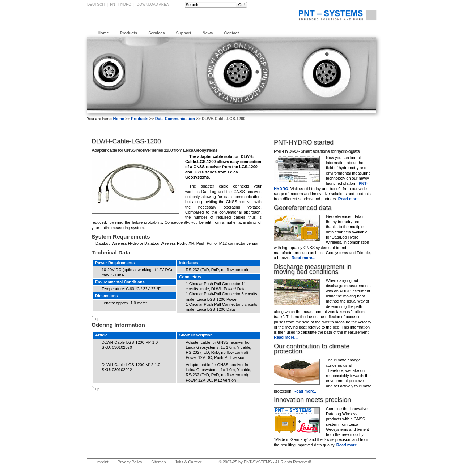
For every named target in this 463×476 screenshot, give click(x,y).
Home (103, 33)
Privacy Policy (130, 462)
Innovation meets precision (312, 400)
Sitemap (158, 462)
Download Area (153, 5)
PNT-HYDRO (121, 5)
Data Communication (175, 119)
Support (184, 33)
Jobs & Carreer (188, 462)
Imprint (102, 462)
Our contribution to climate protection (312, 349)
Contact (231, 33)
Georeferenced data (303, 208)
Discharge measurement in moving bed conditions (313, 269)
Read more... (350, 199)
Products (129, 33)
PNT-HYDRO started (304, 142)
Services (156, 33)
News (208, 33)
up (97, 318)
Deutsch (96, 5)
